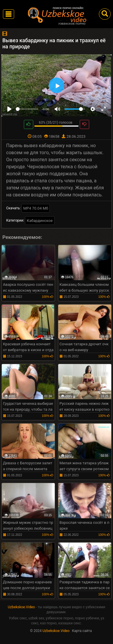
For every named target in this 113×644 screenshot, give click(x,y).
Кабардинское (40, 221)
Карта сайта (82, 631)
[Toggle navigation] (9, 14)
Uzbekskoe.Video (21, 607)
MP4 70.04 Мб (36, 208)
